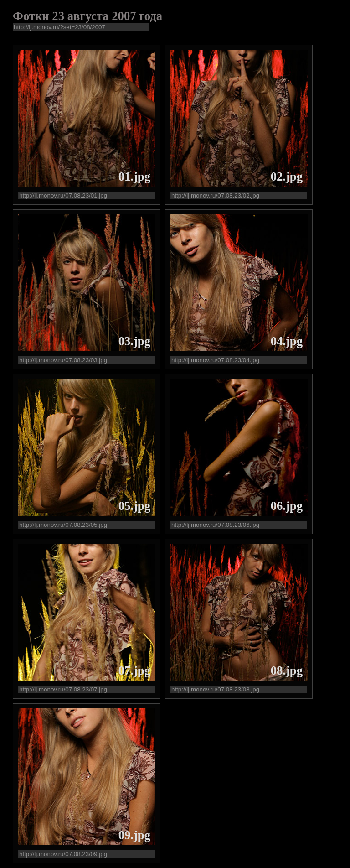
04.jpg (287, 341)
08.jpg (287, 670)
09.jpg (134, 835)
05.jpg (134, 506)
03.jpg (134, 341)
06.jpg (287, 506)
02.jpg (287, 177)
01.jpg (134, 177)
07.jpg (134, 670)
